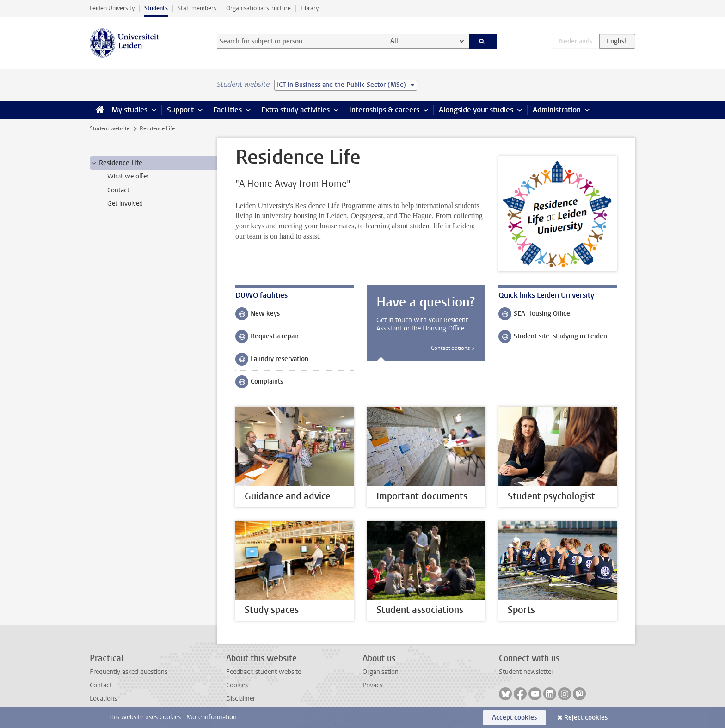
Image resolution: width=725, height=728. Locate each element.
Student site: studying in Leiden (553, 338)
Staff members (197, 8)
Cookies (237, 685)
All (394, 41)
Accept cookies (514, 718)
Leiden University (112, 8)
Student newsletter (526, 672)
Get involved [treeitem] (125, 204)
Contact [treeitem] (118, 190)
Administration (557, 110)
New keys (258, 316)
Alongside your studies (476, 110)
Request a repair (267, 338)
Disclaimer (241, 699)
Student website (110, 128)
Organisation (381, 672)
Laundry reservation (272, 361)
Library (310, 8)
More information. (212, 717)
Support (180, 110)
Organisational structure (258, 8)
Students (156, 8)
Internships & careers (384, 110)
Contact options (450, 348)
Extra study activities (295, 110)
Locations (103, 699)
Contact (101, 685)
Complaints (259, 384)
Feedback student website (264, 672)
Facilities (227, 110)
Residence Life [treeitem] (116, 163)
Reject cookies (586, 718)
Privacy (373, 685)
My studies (129, 110)
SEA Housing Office (534, 316)
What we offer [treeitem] (128, 176)
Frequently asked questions (129, 672)
